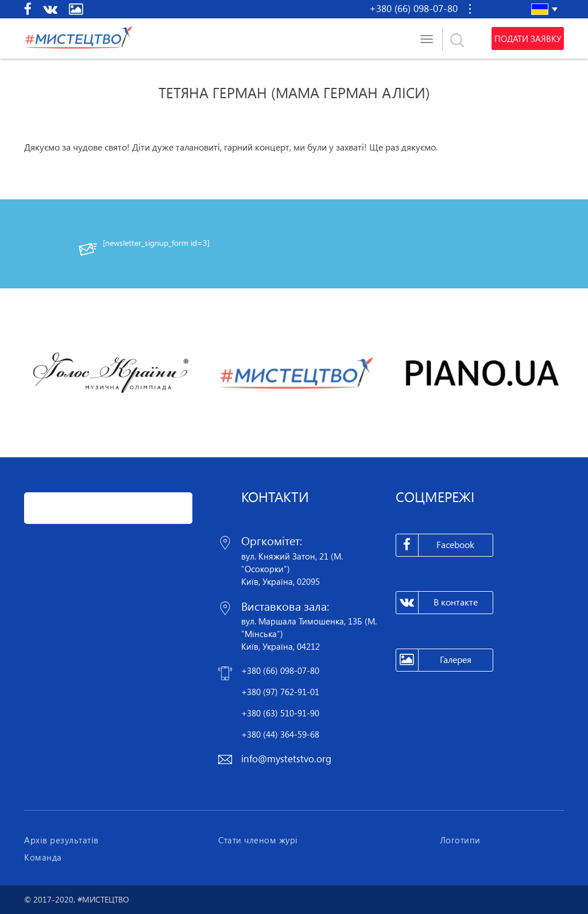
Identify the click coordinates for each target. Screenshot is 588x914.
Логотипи (460, 840)
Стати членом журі (258, 840)
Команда (43, 857)
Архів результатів (61, 840)
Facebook (436, 545)
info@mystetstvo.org (286, 759)
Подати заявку (528, 38)
